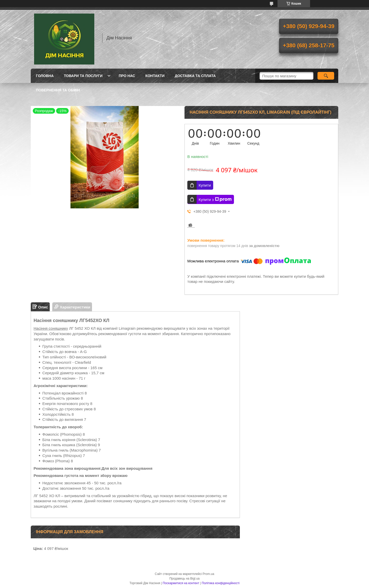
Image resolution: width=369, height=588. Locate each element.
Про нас (127, 76)
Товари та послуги (83, 76)
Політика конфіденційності (221, 583)
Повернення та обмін (58, 90)
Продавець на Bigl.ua (184, 579)
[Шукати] (326, 76)
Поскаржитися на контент (181, 583)
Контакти (155, 76)
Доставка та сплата (195, 76)
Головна (45, 76)
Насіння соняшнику (51, 328)
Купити (205, 185)
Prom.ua (208, 574)
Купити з (215, 199)
